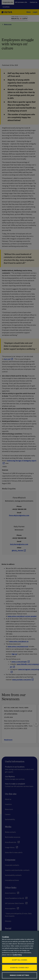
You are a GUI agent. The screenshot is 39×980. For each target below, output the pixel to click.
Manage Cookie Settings (19, 975)
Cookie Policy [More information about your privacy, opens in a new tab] (17, 955)
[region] (19, 955)
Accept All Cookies (20, 960)
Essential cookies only (19, 968)
